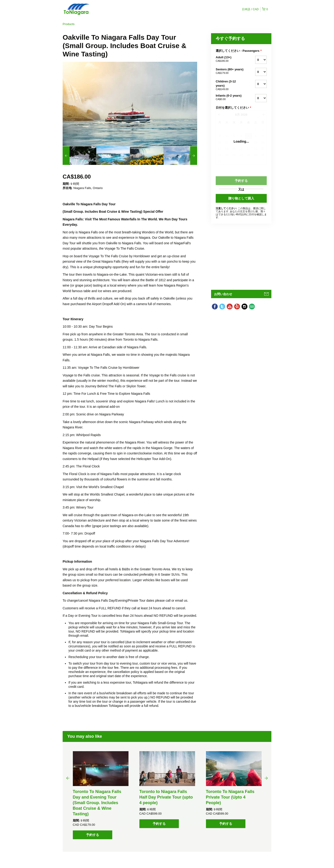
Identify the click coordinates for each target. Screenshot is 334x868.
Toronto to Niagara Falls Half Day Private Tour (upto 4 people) (166, 797)
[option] (79, 156)
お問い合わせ (223, 294)
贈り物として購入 (241, 198)
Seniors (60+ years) (230, 71)
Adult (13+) (230, 59)
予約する (93, 835)
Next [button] (266, 778)
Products (69, 24)
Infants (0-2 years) (230, 98)
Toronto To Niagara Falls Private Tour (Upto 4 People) (230, 797)
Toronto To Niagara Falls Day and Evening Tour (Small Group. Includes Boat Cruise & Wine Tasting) (97, 803)
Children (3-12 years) (230, 85)
